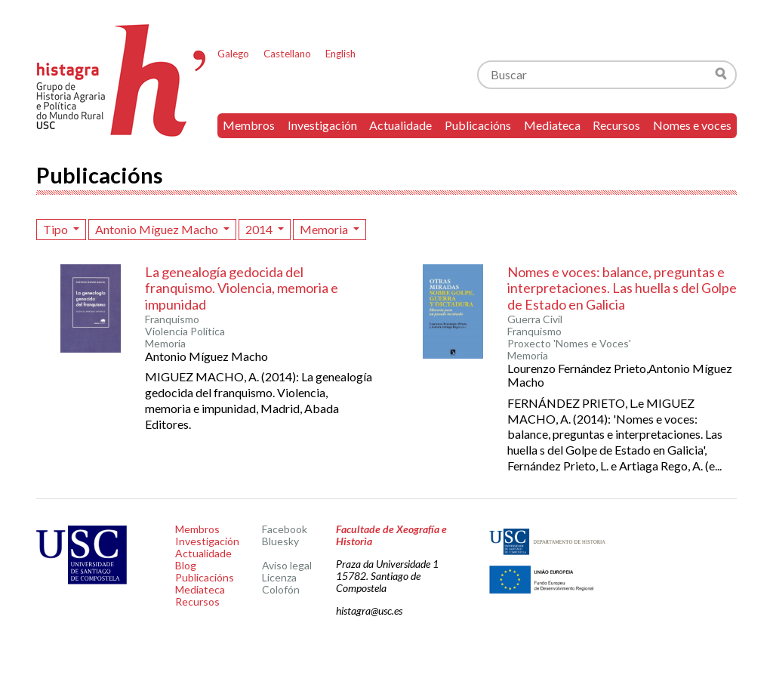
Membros (249, 125)
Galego (233, 54)
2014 (260, 229)
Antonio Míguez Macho (158, 229)
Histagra (122, 80)
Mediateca (552, 125)
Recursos (616, 125)
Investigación (322, 125)
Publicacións (478, 125)
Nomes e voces (692, 125)
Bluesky (280, 541)
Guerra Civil (535, 319)
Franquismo (172, 319)
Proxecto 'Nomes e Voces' (569, 344)
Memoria (325, 229)
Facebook (285, 529)
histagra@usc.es (369, 611)
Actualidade (400, 125)
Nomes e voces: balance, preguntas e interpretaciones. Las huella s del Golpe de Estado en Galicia (622, 288)
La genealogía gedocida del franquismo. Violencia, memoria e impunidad (242, 288)
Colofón (281, 589)
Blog (186, 565)
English (340, 54)
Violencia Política (185, 331)
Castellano (287, 54)
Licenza (279, 577)
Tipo (57, 229)
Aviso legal (287, 565)
